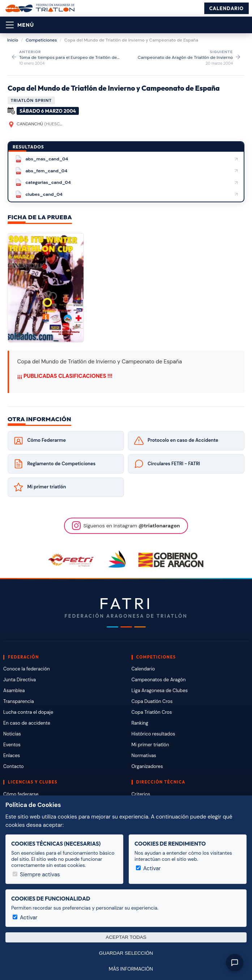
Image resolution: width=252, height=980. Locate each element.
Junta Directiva (20, 680)
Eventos (12, 745)
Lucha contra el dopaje (28, 712)
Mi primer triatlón (150, 745)
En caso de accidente (27, 723)
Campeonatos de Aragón (159, 680)
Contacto (14, 766)
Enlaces (12, 755)
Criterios (141, 794)
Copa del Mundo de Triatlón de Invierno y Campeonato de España (114, 88)
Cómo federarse (21, 794)
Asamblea (14, 690)
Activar (148, 868)
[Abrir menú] (20, 25)
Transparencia (19, 701)
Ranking (140, 723)
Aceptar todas (126, 937)
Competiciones (41, 40)
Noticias (12, 734)
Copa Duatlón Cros (152, 701)
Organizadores (147, 766)
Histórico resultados (153, 734)
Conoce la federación (27, 669)
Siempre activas (36, 875)
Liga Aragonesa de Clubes (160, 690)
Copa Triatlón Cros (152, 712)
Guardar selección (126, 953)
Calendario (227, 8)
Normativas (144, 755)
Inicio (13, 40)
